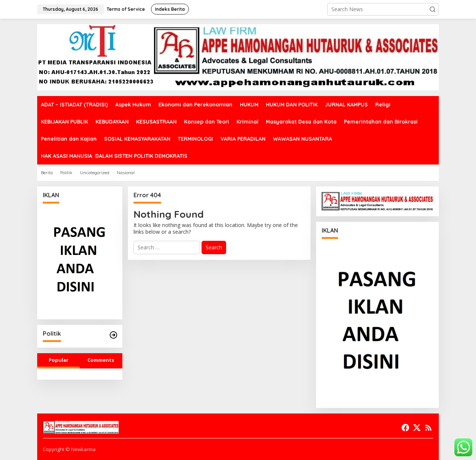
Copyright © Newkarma (69, 449)
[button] (432, 9)
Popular (59, 360)
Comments (101, 360)
